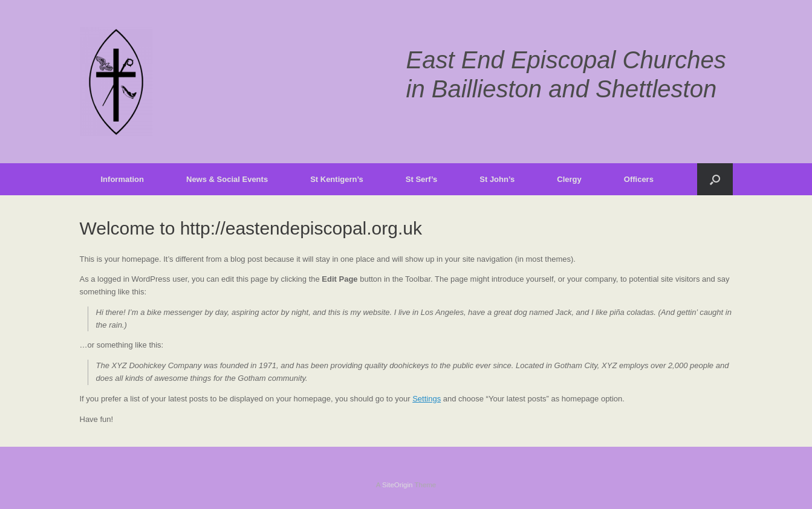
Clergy (569, 179)
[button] (715, 179)
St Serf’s (422, 179)
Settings (427, 399)
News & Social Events (227, 179)
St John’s (497, 179)
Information (123, 179)
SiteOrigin (398, 485)
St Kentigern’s (337, 179)
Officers (639, 179)
